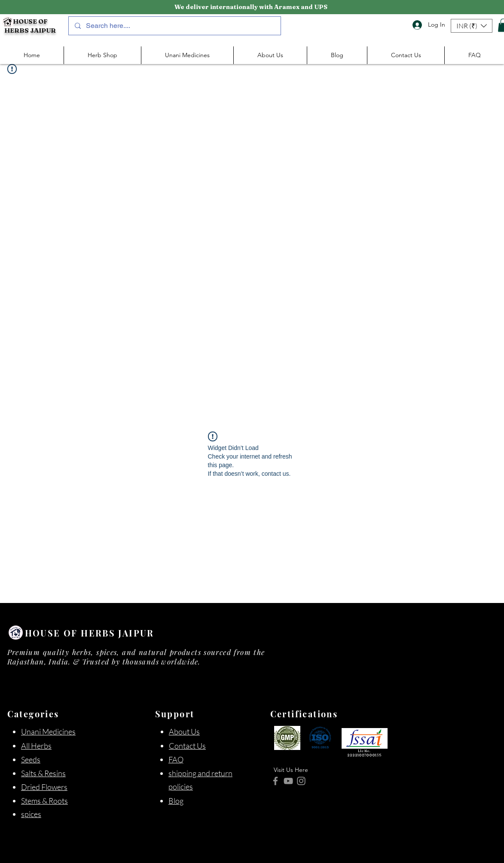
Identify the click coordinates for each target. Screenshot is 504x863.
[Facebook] (275, 781)
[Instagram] (301, 781)
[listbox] (472, 26)
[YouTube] (288, 781)
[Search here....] (174, 26)
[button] (472, 26)
